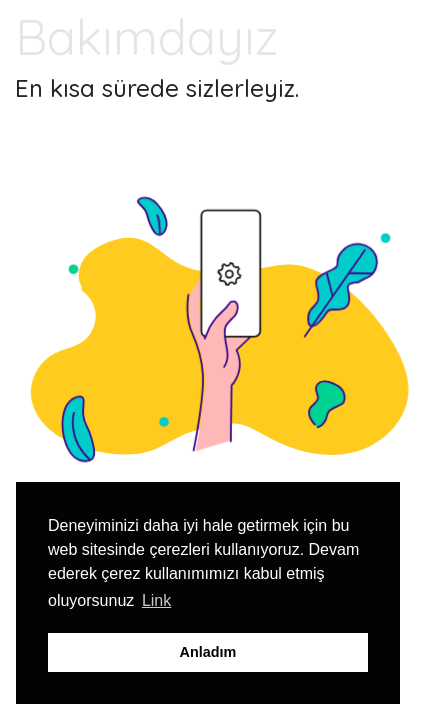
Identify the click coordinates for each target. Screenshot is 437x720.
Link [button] (156, 600)
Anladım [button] (208, 652)
